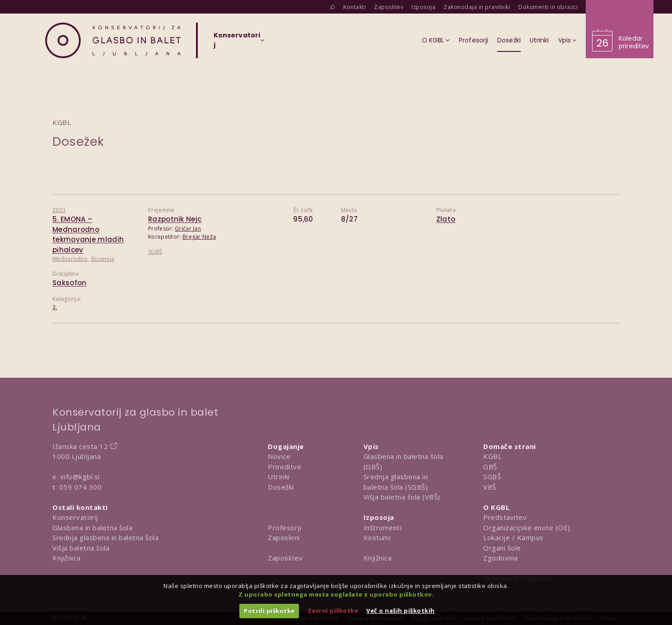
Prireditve (285, 467)
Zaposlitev (285, 558)
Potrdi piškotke (269, 611)
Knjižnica (67, 558)
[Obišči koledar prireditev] (620, 29)
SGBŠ (155, 252)
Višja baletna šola (81, 548)
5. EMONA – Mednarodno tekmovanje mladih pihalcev (88, 234)
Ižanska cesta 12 (80, 446)
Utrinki (279, 477)
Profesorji (285, 528)
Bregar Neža (199, 237)
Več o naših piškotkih (401, 611)
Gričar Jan (188, 229)
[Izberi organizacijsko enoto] (237, 43)
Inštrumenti (383, 528)
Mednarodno (70, 259)
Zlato (446, 219)
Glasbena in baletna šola (92, 528)
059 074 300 (81, 487)
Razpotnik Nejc (175, 219)
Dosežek (78, 141)
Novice (279, 456)
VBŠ (490, 487)
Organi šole (502, 548)
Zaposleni (284, 537)
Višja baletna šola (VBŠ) (402, 497)
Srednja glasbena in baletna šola (105, 537)
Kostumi (377, 537)
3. (55, 307)
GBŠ (490, 467)
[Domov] (113, 40)
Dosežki (281, 487)
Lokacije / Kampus (513, 537)
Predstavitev (505, 517)
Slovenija (103, 259)
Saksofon (69, 283)
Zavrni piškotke (333, 611)
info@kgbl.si (80, 477)
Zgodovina (501, 558)
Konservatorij (75, 517)
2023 (59, 210)
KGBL (492, 456)
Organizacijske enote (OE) (527, 528)
